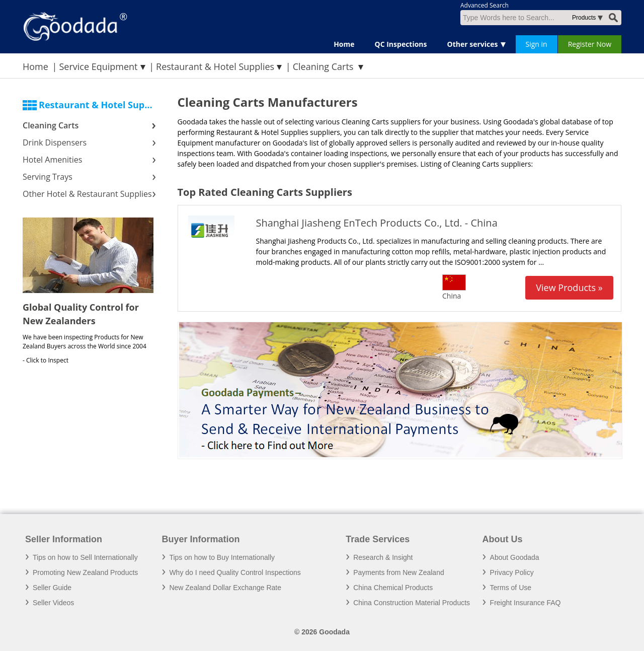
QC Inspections (401, 44)
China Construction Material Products (412, 603)
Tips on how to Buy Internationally (222, 557)
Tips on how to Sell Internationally (85, 557)
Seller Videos (53, 603)
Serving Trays (48, 177)
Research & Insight (383, 557)
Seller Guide (52, 588)
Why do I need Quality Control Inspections (235, 572)
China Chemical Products (393, 588)
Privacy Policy (512, 572)
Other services (473, 44)
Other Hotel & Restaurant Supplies (87, 194)
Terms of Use (511, 588)
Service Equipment (98, 66)
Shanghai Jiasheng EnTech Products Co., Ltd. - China (377, 223)
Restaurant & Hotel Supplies (215, 66)
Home (344, 44)
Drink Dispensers (55, 142)
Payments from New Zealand (399, 572)
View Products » (569, 287)
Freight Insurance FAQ (526, 603)
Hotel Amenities (52, 160)
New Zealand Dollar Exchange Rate (225, 588)
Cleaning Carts (51, 125)
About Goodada (515, 557)
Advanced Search (485, 5)
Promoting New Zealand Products (85, 572)
